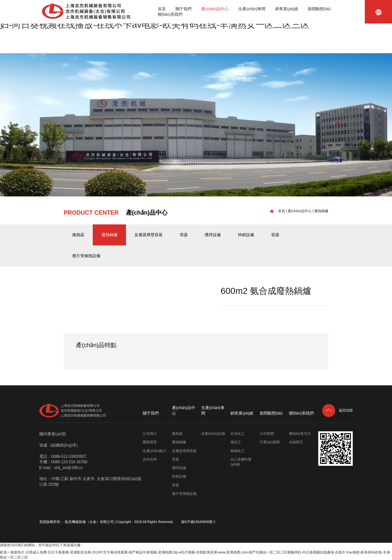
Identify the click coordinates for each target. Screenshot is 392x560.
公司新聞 (267, 434)
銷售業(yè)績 (287, 9)
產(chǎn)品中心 (215, 9)
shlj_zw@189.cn (68, 468)
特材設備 (246, 235)
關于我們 (183, 9)
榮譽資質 (150, 442)
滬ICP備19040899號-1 (198, 522)
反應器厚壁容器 (148, 235)
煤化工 (236, 442)
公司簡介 (150, 434)
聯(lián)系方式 (300, 434)
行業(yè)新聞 (270, 442)
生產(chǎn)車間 (252, 9)
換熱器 (78, 235)
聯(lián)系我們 (170, 14)
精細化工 (237, 451)
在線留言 (296, 442)
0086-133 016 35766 (69, 462)
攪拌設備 (213, 235)
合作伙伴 (150, 459)
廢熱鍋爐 (321, 211)
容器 (275, 235)
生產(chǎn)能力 (155, 451)
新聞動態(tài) (319, 9)
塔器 (184, 235)
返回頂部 (338, 410)
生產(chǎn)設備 (213, 434)
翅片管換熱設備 (86, 256)
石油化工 (237, 434)
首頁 (162, 9)
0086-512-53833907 (69, 456)
